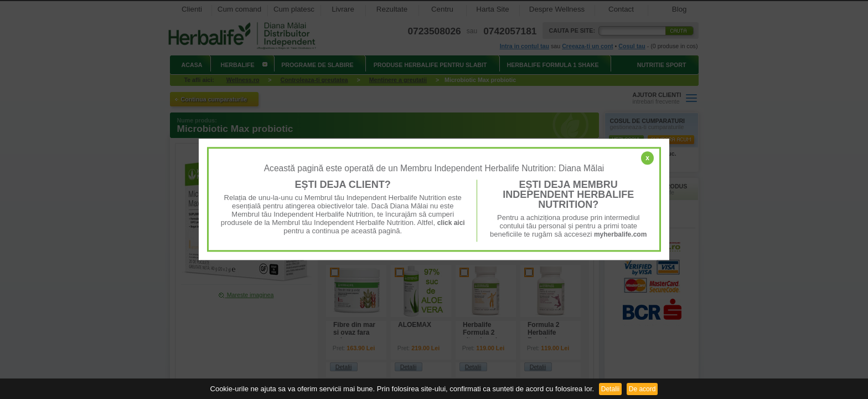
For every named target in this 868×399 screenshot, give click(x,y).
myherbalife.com (620, 234)
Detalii (610, 389)
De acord (642, 389)
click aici (451, 223)
